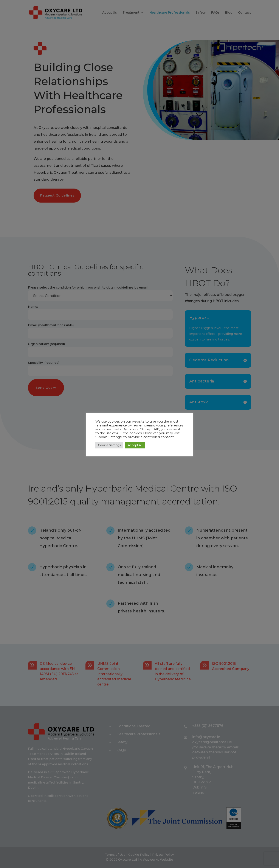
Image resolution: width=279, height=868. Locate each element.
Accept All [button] (135, 445)
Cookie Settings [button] (109, 445)
